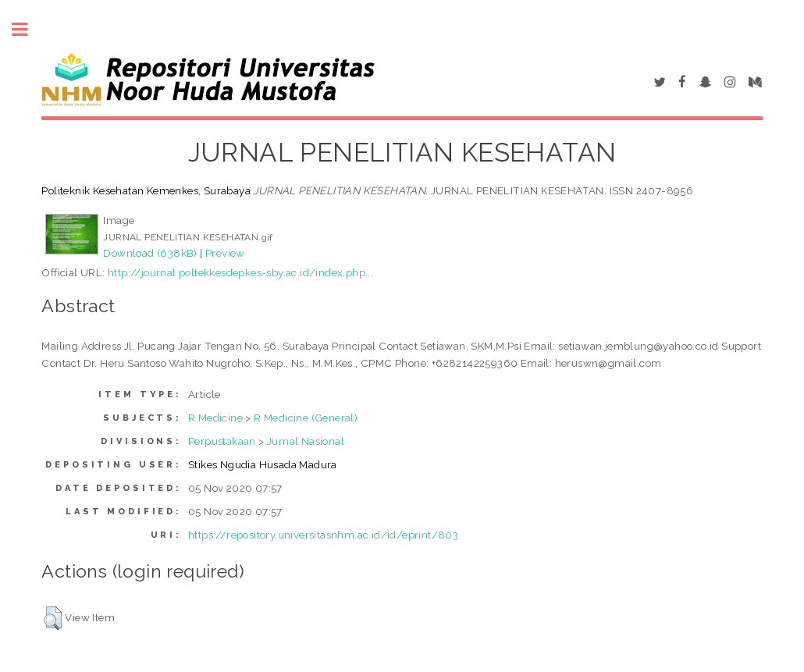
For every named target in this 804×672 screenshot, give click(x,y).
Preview (225, 253)
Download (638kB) (150, 253)
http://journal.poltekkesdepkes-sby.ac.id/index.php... (240, 272)
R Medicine (215, 418)
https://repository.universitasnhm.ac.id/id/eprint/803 (323, 535)
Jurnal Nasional (306, 441)
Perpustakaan (222, 441)
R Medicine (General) (306, 418)
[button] (53, 618)
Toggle (28, 29)
